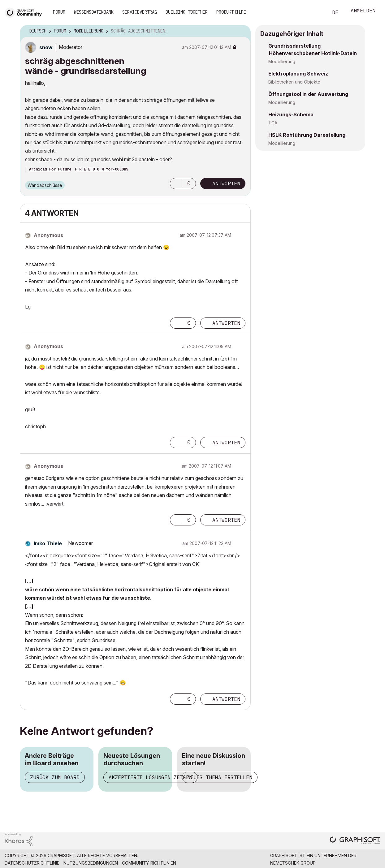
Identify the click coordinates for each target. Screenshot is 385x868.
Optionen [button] (242, 31)
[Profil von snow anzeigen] (46, 47)
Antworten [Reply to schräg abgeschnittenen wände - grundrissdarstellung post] (226, 184)
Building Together (187, 12)
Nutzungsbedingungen (91, 863)
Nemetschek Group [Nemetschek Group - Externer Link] (293, 863)
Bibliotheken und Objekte (294, 82)
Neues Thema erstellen (220, 777)
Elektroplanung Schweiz (298, 74)
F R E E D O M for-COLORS (102, 170)
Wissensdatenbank (94, 12)
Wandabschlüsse (45, 185)
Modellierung (282, 61)
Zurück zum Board (55, 777)
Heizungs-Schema (291, 114)
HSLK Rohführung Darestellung (307, 135)
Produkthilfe (231, 12)
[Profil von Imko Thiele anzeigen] (48, 543)
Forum (59, 12)
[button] (176, 184)
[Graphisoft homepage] (355, 841)
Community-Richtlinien (149, 863)
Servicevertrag (140, 12)
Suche (317, 13)
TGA (273, 123)
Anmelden (363, 11)
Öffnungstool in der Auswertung (308, 94)
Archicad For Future (50, 170)
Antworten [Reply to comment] (226, 323)
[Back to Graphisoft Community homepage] (25, 12)
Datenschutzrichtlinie (32, 863)
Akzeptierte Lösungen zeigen (150, 777)
